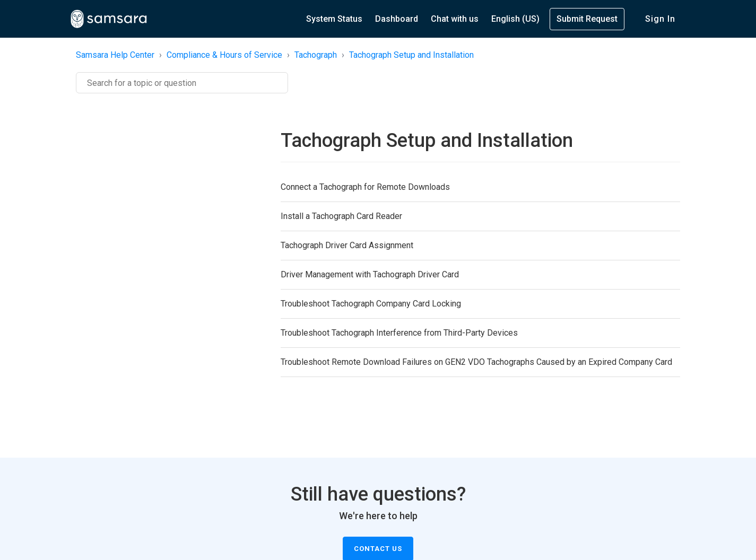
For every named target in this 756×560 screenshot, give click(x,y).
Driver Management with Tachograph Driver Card (370, 274)
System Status (334, 19)
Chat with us (455, 19)
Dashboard (397, 19)
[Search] (182, 83)
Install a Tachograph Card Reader (341, 216)
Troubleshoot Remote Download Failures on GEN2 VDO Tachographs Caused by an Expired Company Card (476, 362)
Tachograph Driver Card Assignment (347, 245)
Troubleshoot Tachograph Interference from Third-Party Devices (399, 333)
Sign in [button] (660, 19)
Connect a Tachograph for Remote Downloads (365, 187)
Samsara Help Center (115, 55)
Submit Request (587, 19)
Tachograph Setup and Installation (411, 55)
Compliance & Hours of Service (224, 55)
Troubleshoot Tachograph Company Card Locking (371, 304)
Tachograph (316, 55)
